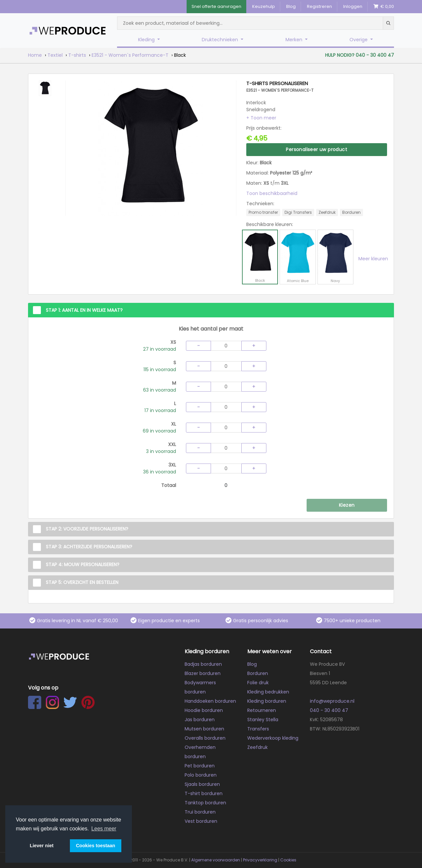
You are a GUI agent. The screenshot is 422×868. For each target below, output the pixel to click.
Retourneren (262, 710)
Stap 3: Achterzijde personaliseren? (89, 547)
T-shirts (77, 55)
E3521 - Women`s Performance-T (130, 55)
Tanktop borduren (205, 803)
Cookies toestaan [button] (95, 846)
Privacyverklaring (260, 860)
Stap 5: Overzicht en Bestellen (82, 582)
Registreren (319, 6)
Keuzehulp (264, 6)
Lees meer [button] (104, 829)
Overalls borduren (205, 738)
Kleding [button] (147, 40)
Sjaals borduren (202, 784)
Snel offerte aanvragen (216, 6)
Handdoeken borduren (210, 701)
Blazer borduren (203, 673)
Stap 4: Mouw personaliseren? (83, 564)
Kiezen (347, 505)
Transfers (258, 729)
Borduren (258, 673)
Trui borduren (200, 812)
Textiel (55, 55)
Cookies (288, 860)
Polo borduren (201, 775)
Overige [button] (359, 40)
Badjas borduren (203, 664)
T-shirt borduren (204, 793)
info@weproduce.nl (332, 701)
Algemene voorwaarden (216, 860)
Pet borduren (200, 766)
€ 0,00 (384, 6)
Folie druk (258, 683)
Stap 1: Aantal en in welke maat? (84, 310)
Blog (291, 6)
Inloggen (353, 6)
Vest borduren (201, 821)
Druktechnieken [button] (221, 40)
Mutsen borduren (204, 729)
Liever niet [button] (42, 846)
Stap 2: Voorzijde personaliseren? (87, 529)
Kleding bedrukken (268, 692)
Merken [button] (295, 40)
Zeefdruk (257, 747)
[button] (261, 118)
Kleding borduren (267, 701)
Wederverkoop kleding (273, 738)
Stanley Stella (263, 720)
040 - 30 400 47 (329, 710)
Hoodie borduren (204, 710)
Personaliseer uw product (316, 149)
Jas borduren (200, 720)
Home (35, 55)
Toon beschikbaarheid (272, 193)
